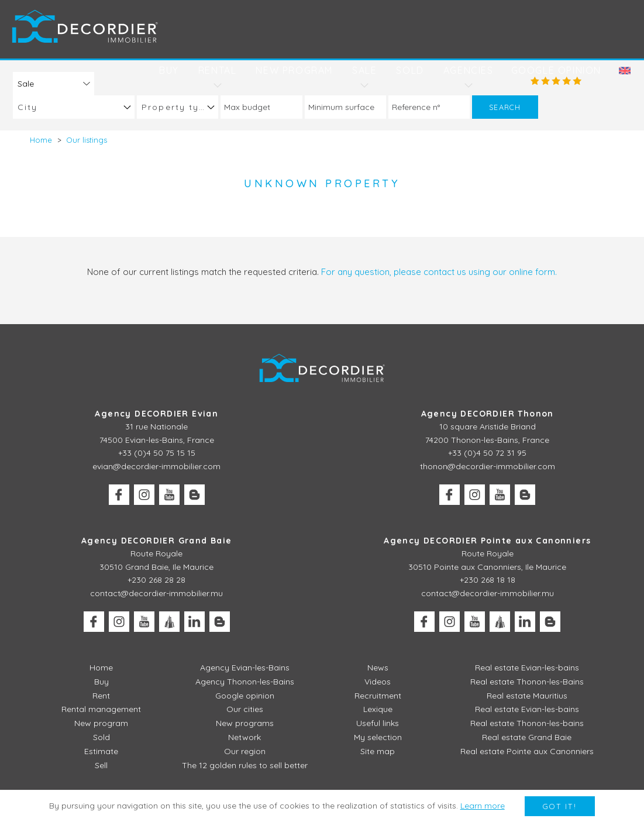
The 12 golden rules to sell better (245, 765)
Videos (378, 682)
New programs (245, 723)
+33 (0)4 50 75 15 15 (157, 453)
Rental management (101, 709)
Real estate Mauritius (527, 696)
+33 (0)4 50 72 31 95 (487, 453)
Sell (101, 765)
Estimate (101, 751)
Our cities (245, 709)
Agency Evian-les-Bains (245, 668)
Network (244, 737)
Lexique (378, 709)
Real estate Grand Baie (527, 737)
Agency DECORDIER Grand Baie (157, 541)
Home (101, 668)
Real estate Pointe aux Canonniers (527, 751)
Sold (410, 70)
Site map (378, 751)
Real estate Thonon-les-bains (527, 723)
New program (294, 70)
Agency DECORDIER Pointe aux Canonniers (487, 541)
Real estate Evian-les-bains (527, 668)
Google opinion (556, 70)
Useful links (378, 723)
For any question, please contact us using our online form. (439, 272)
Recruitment (378, 696)
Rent (101, 696)
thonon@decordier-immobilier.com (488, 466)
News (378, 668)
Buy (169, 70)
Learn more (483, 806)
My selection (378, 737)
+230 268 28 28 (156, 580)
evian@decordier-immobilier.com (156, 466)
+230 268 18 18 (488, 580)
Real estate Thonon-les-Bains (527, 682)
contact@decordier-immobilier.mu (156, 593)
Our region (245, 751)
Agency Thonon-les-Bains (245, 682)
